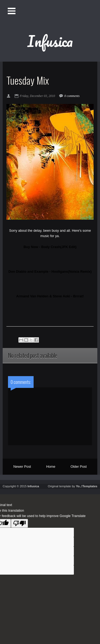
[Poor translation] (19, 523)
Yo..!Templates (87, 486)
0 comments (72, 96)
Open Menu (11, 11)
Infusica (50, 41)
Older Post (79, 467)
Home (51, 467)
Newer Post (22, 467)
